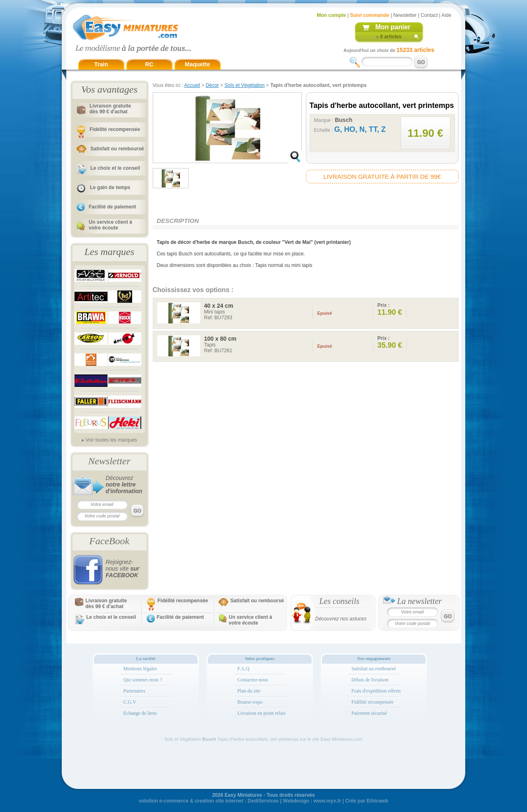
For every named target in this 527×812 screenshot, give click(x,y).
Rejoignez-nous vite (123, 569)
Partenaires (134, 691)
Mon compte (332, 15)
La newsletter (420, 601)
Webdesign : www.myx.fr (312, 801)
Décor (212, 85)
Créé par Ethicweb (367, 801)
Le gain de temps (110, 187)
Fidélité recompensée (115, 129)
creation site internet (219, 801)
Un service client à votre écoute (111, 225)
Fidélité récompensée (373, 702)
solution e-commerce (164, 801)
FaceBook (109, 541)
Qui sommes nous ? (143, 680)
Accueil (192, 85)
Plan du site (249, 691)
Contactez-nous (253, 680)
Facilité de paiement (113, 207)
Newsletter (405, 15)
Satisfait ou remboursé (117, 149)
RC (149, 64)
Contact (429, 15)
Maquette (197, 64)
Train (101, 64)
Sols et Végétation (244, 85)
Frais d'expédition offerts (376, 691)
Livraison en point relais (262, 713)
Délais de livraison (370, 680)
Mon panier (393, 27)
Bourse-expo (250, 702)
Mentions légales (140, 669)
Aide (446, 15)
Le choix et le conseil (115, 168)
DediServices (263, 801)
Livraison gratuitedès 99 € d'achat (111, 109)
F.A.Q (244, 669)
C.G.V (130, 702)
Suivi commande (370, 15)
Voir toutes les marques (111, 440)
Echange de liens (140, 713)
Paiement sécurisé (369, 713)
